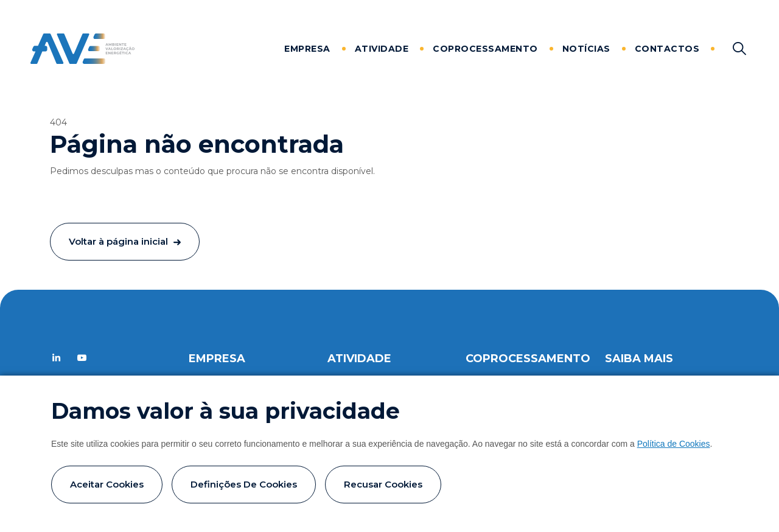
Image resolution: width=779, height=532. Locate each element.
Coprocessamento (485, 49)
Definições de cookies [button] (244, 484)
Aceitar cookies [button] (107, 484)
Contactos (667, 49)
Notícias (586, 49)
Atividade (382, 49)
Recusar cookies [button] (383, 484)
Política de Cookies (674, 444)
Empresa (307, 49)
